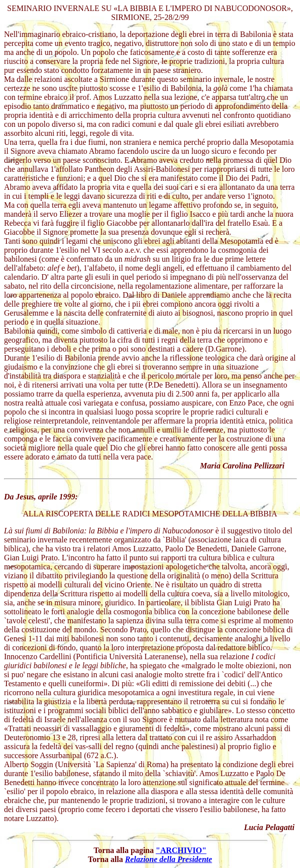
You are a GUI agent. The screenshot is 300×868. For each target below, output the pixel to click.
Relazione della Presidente (168, 859)
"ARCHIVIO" (181, 850)
